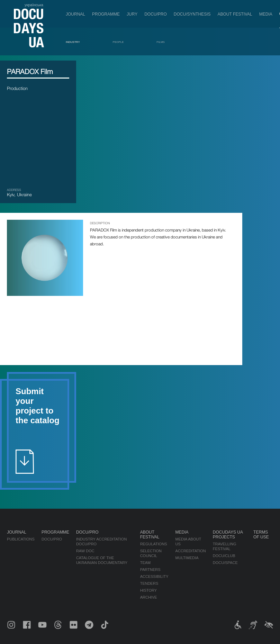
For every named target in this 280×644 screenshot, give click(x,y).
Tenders (149, 583)
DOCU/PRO (156, 14)
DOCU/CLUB (224, 556)
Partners (150, 570)
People (118, 42)
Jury (132, 14)
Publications (21, 539)
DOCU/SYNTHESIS (192, 14)
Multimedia (187, 558)
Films (161, 42)
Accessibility (154, 577)
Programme (106, 14)
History (149, 590)
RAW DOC (85, 551)
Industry (73, 42)
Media (266, 14)
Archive (149, 597)
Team (146, 563)
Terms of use (261, 535)
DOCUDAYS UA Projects (228, 535)
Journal (75, 14)
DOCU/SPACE (225, 563)
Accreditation (191, 551)
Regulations (154, 544)
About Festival (235, 14)
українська (34, 5)
